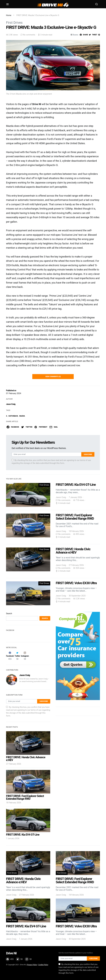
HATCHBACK (13, 416)
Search (9, 613)
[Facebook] (10, 656)
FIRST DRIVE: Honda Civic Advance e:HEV (26, 759)
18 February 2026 (14, 803)
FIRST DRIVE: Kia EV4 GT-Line (23, 835)
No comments (29, 35)
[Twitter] (17, 656)
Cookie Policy (43, 965)
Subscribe (88, 454)
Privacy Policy (32, 965)
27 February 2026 (14, 764)
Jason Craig (11, 404)
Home (9, 15)
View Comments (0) (53, 377)
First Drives (14, 23)
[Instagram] (25, 656)
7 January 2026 (13, 838)
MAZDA (22, 416)
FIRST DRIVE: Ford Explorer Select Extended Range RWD (25, 797)
